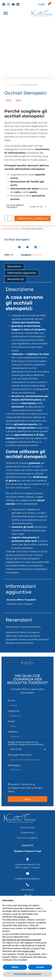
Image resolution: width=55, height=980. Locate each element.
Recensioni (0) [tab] (16, 279)
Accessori (16, 85)
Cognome (14, 711)
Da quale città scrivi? (20, 755)
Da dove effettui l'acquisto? (15, 206)
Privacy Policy (27, 827)
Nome (11, 701)
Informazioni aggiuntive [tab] (22, 273)
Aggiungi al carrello (32, 218)
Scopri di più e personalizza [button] (27, 974)
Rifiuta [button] (15, 967)
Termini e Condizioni (27, 838)
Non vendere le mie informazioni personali (21, 940)
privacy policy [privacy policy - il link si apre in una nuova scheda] (29, 951)
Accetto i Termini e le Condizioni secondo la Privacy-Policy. (25, 788)
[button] (19, 247)
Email (11, 721)
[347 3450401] (28, 885)
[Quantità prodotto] (9, 218)
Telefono (13, 732)
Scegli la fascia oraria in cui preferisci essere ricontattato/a (26, 743)
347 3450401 (27, 890)
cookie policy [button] (23, 917)
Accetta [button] (40, 967)
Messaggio (14, 765)
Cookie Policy (27, 833)
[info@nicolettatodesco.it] (28, 874)
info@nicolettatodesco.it (28, 879)
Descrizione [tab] (14, 266)
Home (7, 85)
